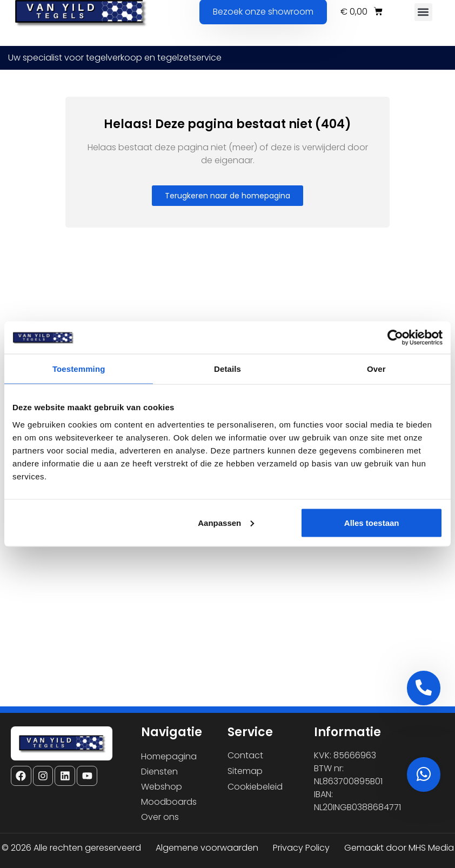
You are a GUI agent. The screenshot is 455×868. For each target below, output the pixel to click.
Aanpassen (226, 522)
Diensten (159, 772)
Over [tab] (376, 369)
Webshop (162, 787)
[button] (423, 12)
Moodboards (169, 802)
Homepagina (169, 756)
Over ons (160, 817)
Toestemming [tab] (79, 369)
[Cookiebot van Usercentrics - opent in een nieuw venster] (395, 338)
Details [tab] (227, 369)
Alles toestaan (372, 522)
